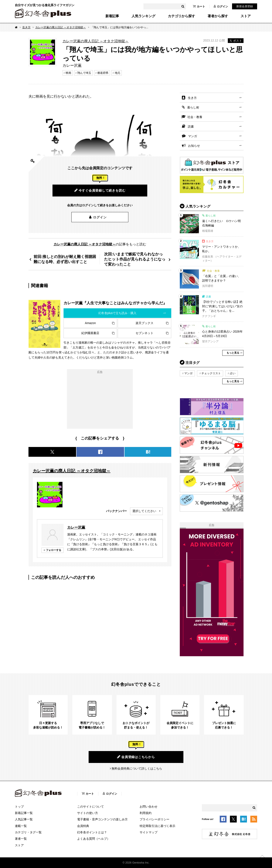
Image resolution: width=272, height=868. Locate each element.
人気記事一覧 (24, 819)
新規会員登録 (245, 6)
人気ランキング (143, 16)
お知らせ (194, 146)
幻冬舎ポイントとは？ (92, 832)
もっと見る (233, 353)
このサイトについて (91, 807)
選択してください (144, 511)
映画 (68, 73)
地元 (118, 73)
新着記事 (112, 16)
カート (199, 6)
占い (233, 373)
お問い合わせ (149, 807)
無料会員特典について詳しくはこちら (137, 768)
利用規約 (146, 813)
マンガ (193, 136)
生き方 (26, 27)
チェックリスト (211, 373)
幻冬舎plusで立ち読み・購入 (118, 313)
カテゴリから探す (181, 16)
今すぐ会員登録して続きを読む (100, 190)
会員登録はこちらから (136, 757)
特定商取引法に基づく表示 (157, 826)
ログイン (221, 6)
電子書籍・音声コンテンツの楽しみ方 (102, 819)
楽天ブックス (144, 323)
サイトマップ (149, 832)
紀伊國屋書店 (90, 333)
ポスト (236, 41)
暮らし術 (193, 107)
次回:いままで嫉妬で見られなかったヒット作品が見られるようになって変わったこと (135, 259)
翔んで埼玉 (84, 73)
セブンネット (144, 333)
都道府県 (103, 73)
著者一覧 (21, 839)
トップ (19, 807)
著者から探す (218, 16)
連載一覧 (21, 826)
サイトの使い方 (88, 813)
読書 (191, 127)
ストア (246, 16)
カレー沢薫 (76, 527)
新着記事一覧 (24, 813)
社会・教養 (195, 117)
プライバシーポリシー (154, 819)
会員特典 (83, 826)
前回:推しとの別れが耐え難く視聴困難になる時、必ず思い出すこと (65, 259)
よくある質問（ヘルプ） (93, 839)
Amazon (90, 323)
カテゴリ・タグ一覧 (28, 832)
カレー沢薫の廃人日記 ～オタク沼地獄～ (61, 27)
